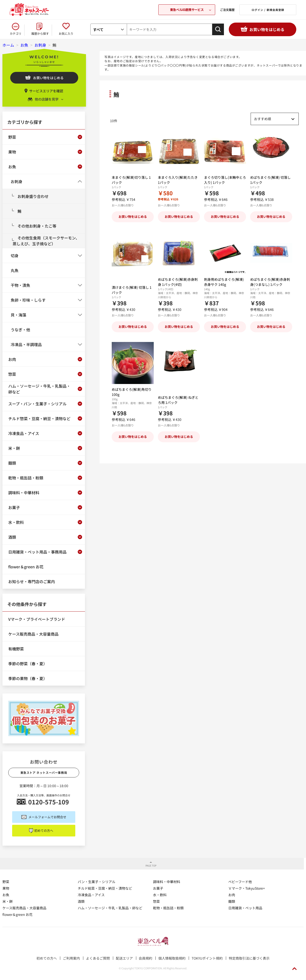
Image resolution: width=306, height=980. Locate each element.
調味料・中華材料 (167, 882)
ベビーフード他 (240, 882)
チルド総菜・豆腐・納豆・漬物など (105, 888)
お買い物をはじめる (267, 29)
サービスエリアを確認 (46, 91)
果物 (6, 888)
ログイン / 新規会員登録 (268, 10)
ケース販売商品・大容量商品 (24, 908)
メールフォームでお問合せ (47, 817)
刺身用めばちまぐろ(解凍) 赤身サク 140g (224, 282)
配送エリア (124, 958)
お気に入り (66, 33)
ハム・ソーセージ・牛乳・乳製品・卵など (110, 908)
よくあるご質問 (98, 958)
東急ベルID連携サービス (187, 10)
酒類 (81, 901)
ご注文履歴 (227, 10)
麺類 (232, 901)
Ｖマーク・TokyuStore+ (247, 888)
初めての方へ (44, 831)
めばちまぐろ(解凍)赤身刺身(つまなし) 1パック (270, 282)
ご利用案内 (71, 958)
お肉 (232, 895)
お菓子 (158, 888)
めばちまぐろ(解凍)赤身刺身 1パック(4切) (178, 282)
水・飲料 (160, 895)
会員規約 (145, 958)
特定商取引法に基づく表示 (249, 958)
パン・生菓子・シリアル (97, 882)
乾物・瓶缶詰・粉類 (168, 908)
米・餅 (8, 901)
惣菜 (156, 901)
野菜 (6, 882)
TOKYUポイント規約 (207, 958)
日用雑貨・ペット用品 (245, 908)
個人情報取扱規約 (172, 958)
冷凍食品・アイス (91, 895)
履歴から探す (40, 33)
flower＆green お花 (17, 914)
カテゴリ (16, 33)
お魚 (6, 895)
